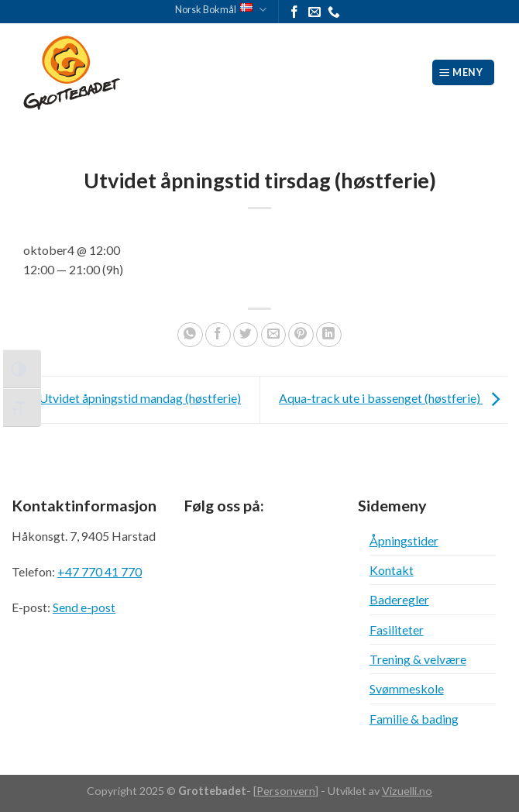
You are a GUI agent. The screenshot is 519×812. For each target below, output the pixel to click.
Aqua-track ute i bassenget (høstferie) (393, 398)
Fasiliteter (397, 630)
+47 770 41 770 (100, 571)
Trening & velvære (418, 659)
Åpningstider (404, 540)
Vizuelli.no (407, 791)
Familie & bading (414, 719)
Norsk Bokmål (221, 10)
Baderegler (399, 599)
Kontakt (392, 570)
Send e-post (84, 607)
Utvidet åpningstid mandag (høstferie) (126, 398)
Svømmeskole (407, 688)
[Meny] (464, 72)
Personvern (286, 791)
